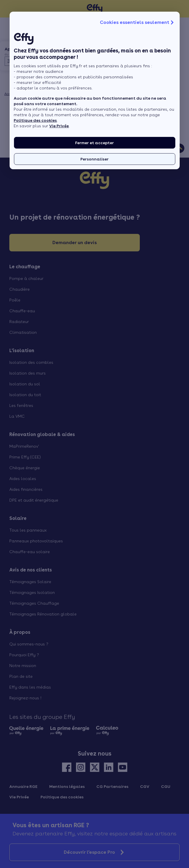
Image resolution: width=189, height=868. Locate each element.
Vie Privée (59, 126)
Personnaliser (95, 159)
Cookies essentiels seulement (137, 22)
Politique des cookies (35, 120)
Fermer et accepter (95, 143)
